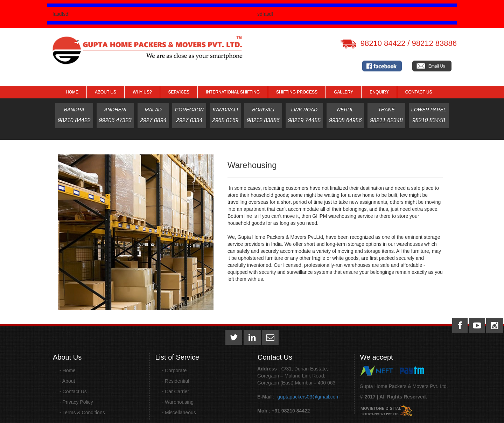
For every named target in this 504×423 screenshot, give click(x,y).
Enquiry (379, 92)
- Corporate (174, 370)
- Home (68, 370)
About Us (106, 92)
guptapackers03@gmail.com (308, 397)
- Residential (176, 381)
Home (72, 92)
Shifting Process (297, 92)
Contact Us (419, 92)
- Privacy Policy (76, 402)
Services (179, 92)
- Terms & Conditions (82, 412)
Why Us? (142, 92)
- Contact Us (73, 391)
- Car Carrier (176, 391)
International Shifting (233, 92)
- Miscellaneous (179, 412)
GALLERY (344, 92)
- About (67, 381)
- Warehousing (178, 402)
